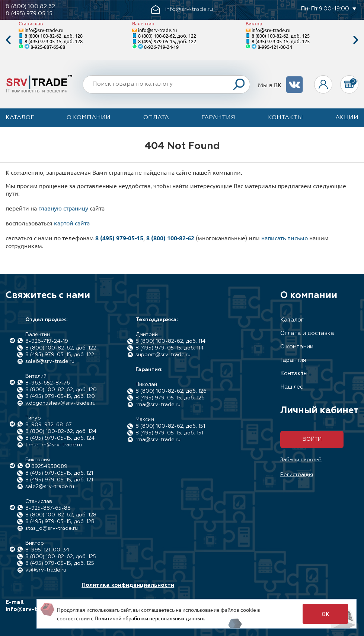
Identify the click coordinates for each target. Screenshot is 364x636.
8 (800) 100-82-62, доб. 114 (170, 341)
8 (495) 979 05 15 (29, 14)
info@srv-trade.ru (44, 30)
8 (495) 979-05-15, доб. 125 (281, 41)
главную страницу (63, 208)
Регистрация (297, 475)
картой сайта (72, 223)
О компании (89, 118)
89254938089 (49, 466)
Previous (8, 40)
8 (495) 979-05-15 (119, 238)
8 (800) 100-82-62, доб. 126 (171, 391)
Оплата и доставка (307, 333)
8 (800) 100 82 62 (30, 7)
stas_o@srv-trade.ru (52, 528)
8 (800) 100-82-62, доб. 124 (61, 431)
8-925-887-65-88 (48, 47)
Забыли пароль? (301, 460)
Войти (312, 439)
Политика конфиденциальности (128, 585)
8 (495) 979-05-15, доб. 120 (60, 396)
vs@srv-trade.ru (46, 570)
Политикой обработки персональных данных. (150, 618)
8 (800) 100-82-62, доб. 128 (54, 36)
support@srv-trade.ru (163, 355)
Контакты (285, 118)
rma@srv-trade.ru (158, 405)
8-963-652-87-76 (48, 383)
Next (356, 40)
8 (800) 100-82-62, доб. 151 (170, 426)
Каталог (20, 118)
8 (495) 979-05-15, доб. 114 (170, 348)
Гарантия (218, 118)
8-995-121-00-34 (275, 47)
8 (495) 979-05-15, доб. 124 (60, 438)
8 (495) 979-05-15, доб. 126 (170, 398)
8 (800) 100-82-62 (170, 238)
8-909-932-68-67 (49, 425)
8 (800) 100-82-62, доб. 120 (61, 390)
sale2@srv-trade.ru (50, 487)
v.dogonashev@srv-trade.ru (60, 403)
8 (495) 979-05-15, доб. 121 (59, 473)
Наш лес (292, 387)
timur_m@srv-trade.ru (54, 445)
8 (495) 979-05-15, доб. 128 (54, 41)
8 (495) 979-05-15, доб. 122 (167, 41)
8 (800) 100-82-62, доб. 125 (281, 36)
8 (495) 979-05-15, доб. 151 (169, 433)
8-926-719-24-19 (161, 47)
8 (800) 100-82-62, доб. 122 (167, 36)
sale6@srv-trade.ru (50, 361)
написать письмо (285, 238)
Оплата (156, 118)
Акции (347, 118)
